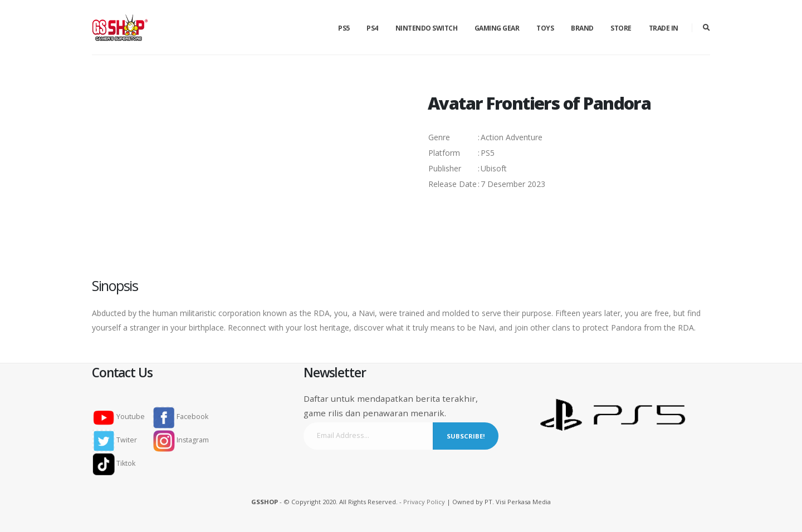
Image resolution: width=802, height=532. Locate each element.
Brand (582, 28)
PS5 (344, 28)
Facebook (180, 417)
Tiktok (117, 463)
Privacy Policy (424, 502)
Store (621, 28)
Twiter (118, 440)
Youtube (122, 417)
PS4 (372, 28)
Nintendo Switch (427, 28)
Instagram (181, 440)
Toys (545, 28)
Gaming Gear (497, 28)
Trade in (664, 28)
